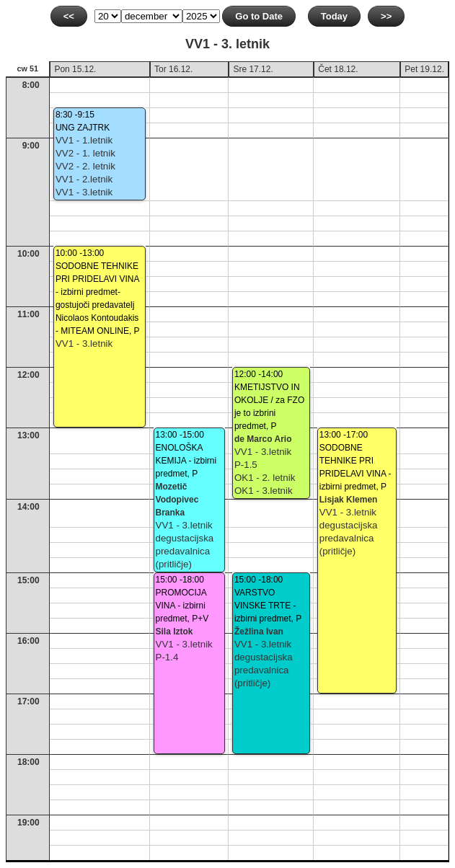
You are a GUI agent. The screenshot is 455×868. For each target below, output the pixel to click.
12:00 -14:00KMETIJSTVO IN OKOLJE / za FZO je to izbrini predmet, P (269, 400)
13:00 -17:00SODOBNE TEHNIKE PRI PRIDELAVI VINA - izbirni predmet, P (355, 461)
